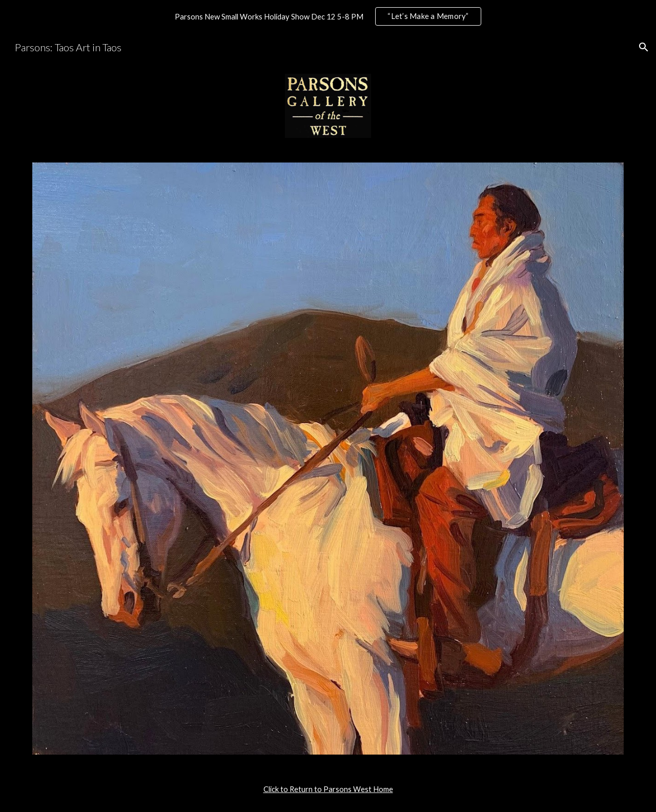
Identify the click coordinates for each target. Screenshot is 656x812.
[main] (328, 789)
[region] (328, 16)
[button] (644, 47)
